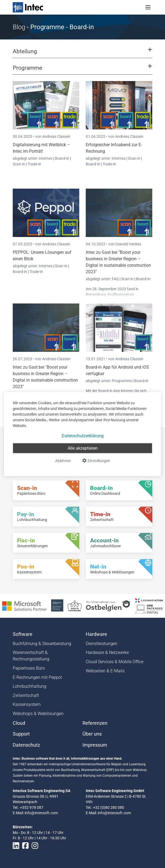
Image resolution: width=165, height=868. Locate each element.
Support (21, 734)
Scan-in (19, 164)
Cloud (19, 723)
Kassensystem (27, 704)
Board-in (62, 158)
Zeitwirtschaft (26, 695)
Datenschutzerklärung (83, 436)
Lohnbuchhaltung (29, 686)
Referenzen (95, 723)
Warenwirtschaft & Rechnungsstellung (31, 656)
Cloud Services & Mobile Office (115, 662)
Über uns (92, 734)
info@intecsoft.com (41, 813)
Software (23, 634)
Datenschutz (26, 745)
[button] (82, 54)
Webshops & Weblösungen (38, 714)
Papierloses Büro (29, 668)
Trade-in (34, 164)
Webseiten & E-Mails (105, 671)
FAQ (116, 279)
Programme (122, 381)
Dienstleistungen (102, 644)
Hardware (96, 634)
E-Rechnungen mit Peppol (37, 677)
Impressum (95, 745)
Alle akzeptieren (83, 448)
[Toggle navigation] (148, 7)
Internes (46, 158)
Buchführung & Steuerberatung (42, 644)
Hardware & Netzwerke (107, 652)
